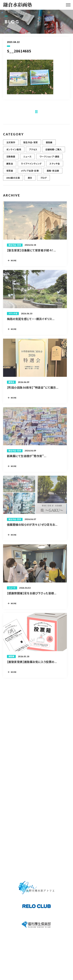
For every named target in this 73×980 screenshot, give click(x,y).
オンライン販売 (14, 151)
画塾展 (49, 144)
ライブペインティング (31, 165)
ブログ (43, 180)
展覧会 (10, 165)
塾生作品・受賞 (31, 144)
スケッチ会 (55, 165)
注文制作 (11, 144)
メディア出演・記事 (30, 172)
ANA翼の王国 (13, 180)
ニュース (27, 158)
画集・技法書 (53, 172)
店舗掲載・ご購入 (54, 151)
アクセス (33, 151)
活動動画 (11, 158)
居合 (30, 180)
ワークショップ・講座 (49, 158)
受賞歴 (10, 172)
